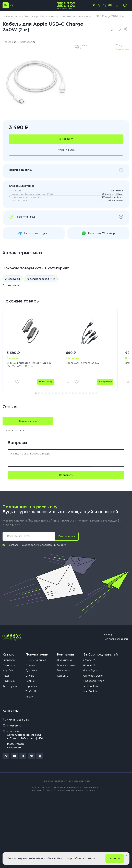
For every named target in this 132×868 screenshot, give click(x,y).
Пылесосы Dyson (94, 688)
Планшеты (9, 672)
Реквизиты (64, 677)
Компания (65, 658)
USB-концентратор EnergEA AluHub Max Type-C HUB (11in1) (29, 368)
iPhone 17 (89, 667)
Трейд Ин (32, 698)
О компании (64, 667)
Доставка (31, 677)
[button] (36, 397)
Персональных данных (52, 548)
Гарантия (31, 693)
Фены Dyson (91, 677)
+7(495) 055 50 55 (18, 726)
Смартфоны (10, 667)
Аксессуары (13, 282)
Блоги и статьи (66, 672)
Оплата (30, 682)
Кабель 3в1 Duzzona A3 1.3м (83, 366)
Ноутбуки (9, 677)
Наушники (9, 688)
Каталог (9, 658)
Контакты (63, 682)
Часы (6, 682)
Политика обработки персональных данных (66, 788)
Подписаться (66, 539)
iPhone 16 (89, 672)
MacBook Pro (91, 693)
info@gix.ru (14, 732)
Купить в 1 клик (66, 153)
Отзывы (30, 672)
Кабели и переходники (41, 282)
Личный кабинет (36, 667)
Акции (29, 703)
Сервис (30, 688)
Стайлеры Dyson (93, 682)
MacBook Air (91, 698)
